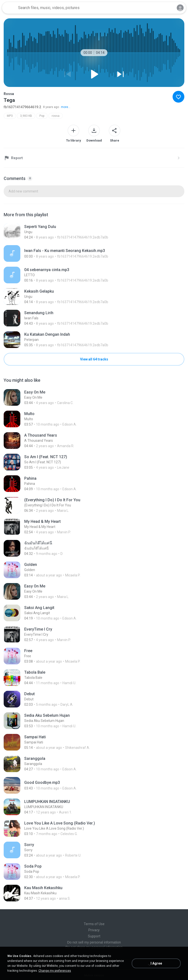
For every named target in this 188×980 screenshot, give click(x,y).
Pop (42, 116)
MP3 (10, 116)
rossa (56, 116)
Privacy (94, 930)
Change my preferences (55, 971)
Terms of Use (94, 924)
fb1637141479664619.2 (22, 107)
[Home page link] (9, 8)
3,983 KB (26, 116)
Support (94, 936)
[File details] (94, 232)
